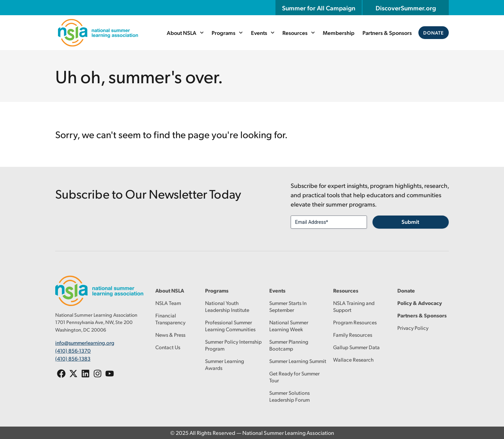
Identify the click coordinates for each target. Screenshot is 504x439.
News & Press (170, 335)
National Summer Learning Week (289, 326)
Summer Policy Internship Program (233, 345)
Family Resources (353, 335)
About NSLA (185, 33)
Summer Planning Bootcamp (289, 345)
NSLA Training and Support (354, 306)
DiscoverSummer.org (406, 8)
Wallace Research (353, 359)
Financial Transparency (170, 319)
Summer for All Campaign (319, 8)
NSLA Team (168, 303)
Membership (339, 33)
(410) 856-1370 (73, 350)
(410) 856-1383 (73, 358)
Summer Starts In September (288, 306)
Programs (227, 33)
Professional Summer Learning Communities (230, 326)
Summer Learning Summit (298, 361)
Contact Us (168, 347)
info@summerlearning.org (85, 342)
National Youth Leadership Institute (227, 306)
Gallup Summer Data (356, 347)
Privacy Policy (413, 328)
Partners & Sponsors (387, 33)
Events (263, 33)
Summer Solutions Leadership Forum (289, 396)
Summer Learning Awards (225, 364)
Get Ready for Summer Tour (294, 377)
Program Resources (355, 322)
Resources (299, 33)
